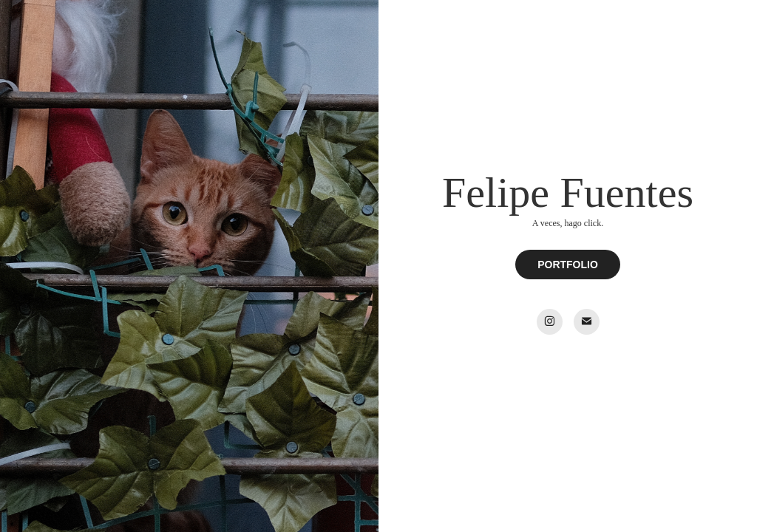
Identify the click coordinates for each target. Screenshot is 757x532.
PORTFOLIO (568, 265)
